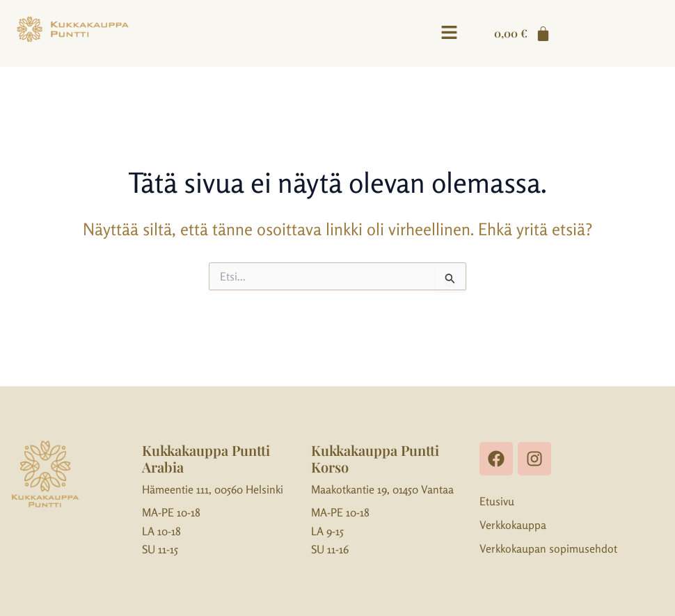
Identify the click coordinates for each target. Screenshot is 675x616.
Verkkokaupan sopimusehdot (548, 548)
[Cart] (523, 33)
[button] (449, 33)
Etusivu (497, 501)
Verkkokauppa (513, 525)
